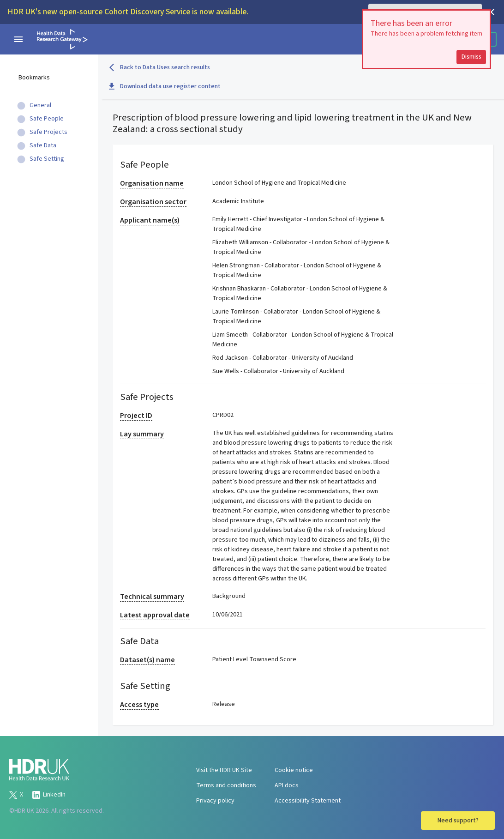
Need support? (458, 821)
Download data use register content (165, 86)
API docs (287, 785)
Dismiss (471, 57)
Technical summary (152, 597)
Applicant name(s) (150, 220)
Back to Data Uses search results (159, 67)
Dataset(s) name (147, 660)
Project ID (136, 416)
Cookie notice (294, 770)
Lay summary (142, 434)
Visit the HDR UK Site (224, 770)
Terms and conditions (226, 785)
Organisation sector (153, 202)
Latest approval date (155, 615)
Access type (139, 705)
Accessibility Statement (308, 801)
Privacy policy (215, 801)
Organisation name (152, 183)
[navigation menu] (18, 39)
